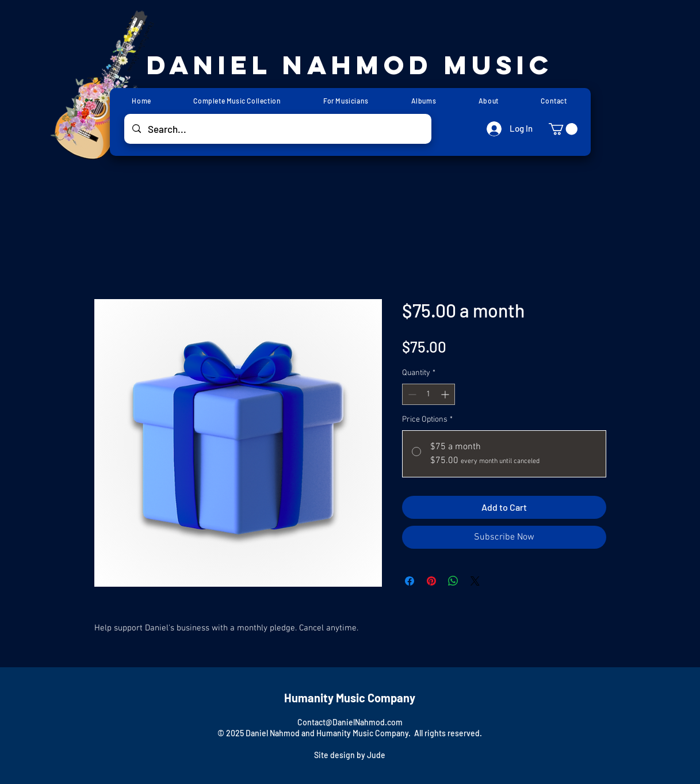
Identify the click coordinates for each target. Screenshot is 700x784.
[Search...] (278, 129)
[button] (563, 129)
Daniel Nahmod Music (350, 65)
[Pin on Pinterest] (431, 581)
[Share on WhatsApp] (453, 581)
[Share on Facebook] (410, 581)
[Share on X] (475, 581)
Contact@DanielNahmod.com (350, 722)
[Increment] (446, 394)
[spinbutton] (429, 394)
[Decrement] (411, 394)
